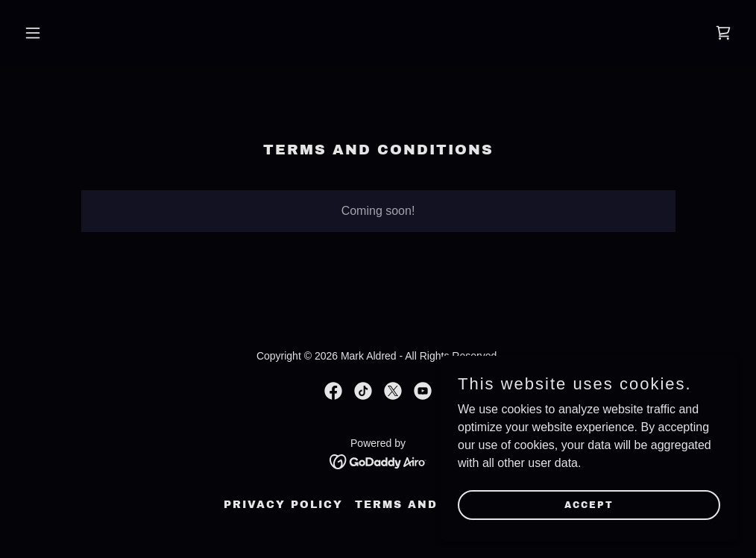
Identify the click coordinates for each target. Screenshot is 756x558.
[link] (723, 33)
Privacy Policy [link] (283, 505)
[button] (72, 33)
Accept (589, 504)
